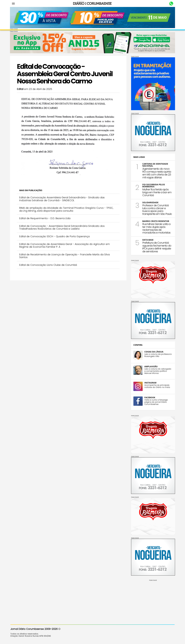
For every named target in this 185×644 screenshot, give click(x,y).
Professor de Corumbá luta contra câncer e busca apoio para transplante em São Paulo (157, 209)
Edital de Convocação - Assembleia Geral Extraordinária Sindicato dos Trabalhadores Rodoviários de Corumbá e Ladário (62, 227)
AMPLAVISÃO (151, 366)
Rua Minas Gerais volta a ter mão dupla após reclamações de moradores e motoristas (156, 228)
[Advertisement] (153, 599)
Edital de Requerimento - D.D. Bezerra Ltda (45, 218)
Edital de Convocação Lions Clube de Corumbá (48, 264)
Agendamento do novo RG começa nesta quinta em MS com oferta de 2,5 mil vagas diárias (156, 173)
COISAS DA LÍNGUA (153, 352)
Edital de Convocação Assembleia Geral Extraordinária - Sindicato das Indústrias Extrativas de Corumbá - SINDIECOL (62, 198)
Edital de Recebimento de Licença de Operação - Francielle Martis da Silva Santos (65, 255)
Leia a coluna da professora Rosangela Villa (158, 355)
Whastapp (171, 4)
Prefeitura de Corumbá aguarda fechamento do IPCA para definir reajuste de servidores (156, 247)
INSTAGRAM (150, 383)
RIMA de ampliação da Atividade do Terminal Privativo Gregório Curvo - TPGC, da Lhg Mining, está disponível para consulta (67, 209)
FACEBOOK (149, 397)
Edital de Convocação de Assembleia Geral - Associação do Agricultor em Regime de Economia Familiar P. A (65, 245)
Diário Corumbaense (93, 3)
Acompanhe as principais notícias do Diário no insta (157, 386)
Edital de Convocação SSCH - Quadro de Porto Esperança (55, 236)
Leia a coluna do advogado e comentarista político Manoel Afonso (157, 371)
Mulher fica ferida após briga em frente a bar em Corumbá (156, 192)
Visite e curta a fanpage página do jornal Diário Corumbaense (156, 402)
